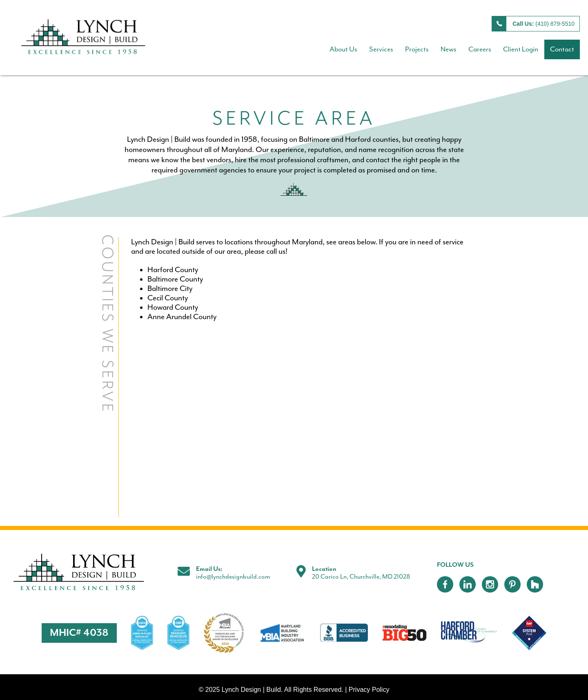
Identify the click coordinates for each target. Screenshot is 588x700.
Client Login (521, 49)
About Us (343, 49)
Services (381, 49)
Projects (417, 49)
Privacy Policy (369, 690)
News (449, 49)
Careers (480, 49)
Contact (562, 49)
